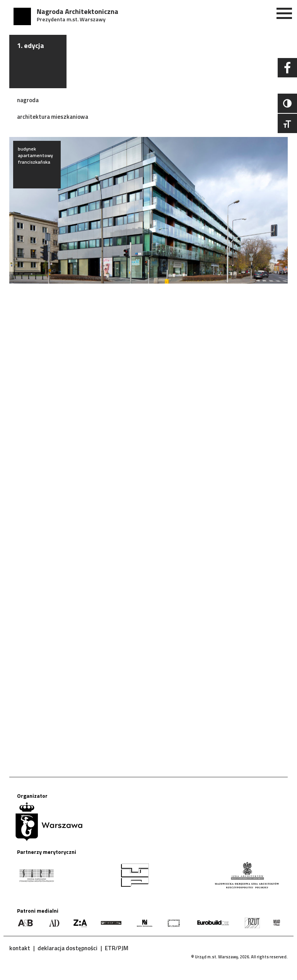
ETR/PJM (117, 948)
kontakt (20, 948)
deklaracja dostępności (67, 948)
